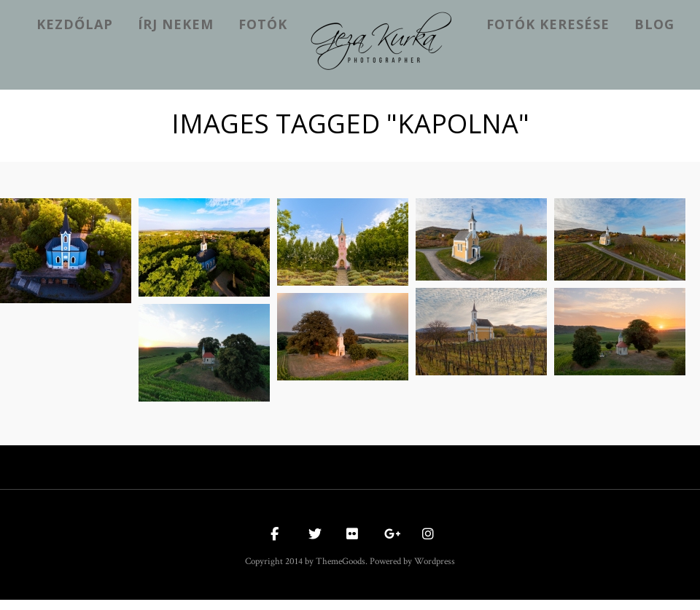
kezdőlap (75, 24)
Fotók (263, 24)
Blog (654, 24)
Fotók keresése (548, 24)
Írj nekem (176, 24)
